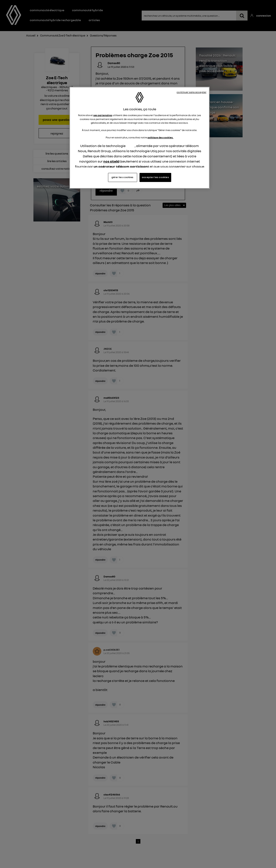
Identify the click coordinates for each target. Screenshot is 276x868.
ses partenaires (103, 115)
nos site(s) (111, 161)
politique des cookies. (160, 138)
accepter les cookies (155, 177)
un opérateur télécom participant (121, 166)
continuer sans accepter (191, 92)
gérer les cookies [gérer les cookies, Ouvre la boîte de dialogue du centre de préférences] (122, 177)
